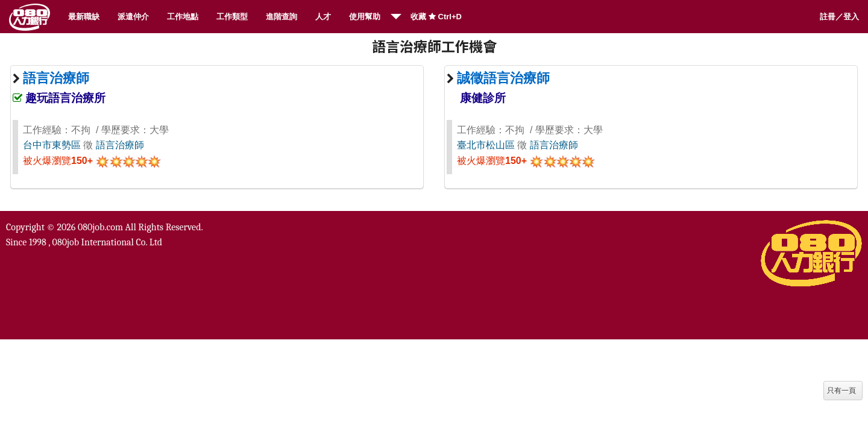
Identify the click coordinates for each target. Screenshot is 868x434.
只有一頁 (841, 391)
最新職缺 (84, 17)
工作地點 (183, 17)
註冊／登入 (839, 17)
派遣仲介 (133, 17)
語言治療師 (120, 145)
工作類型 (232, 17)
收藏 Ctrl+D (436, 17)
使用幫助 (365, 17)
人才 (323, 17)
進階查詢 (281, 17)
